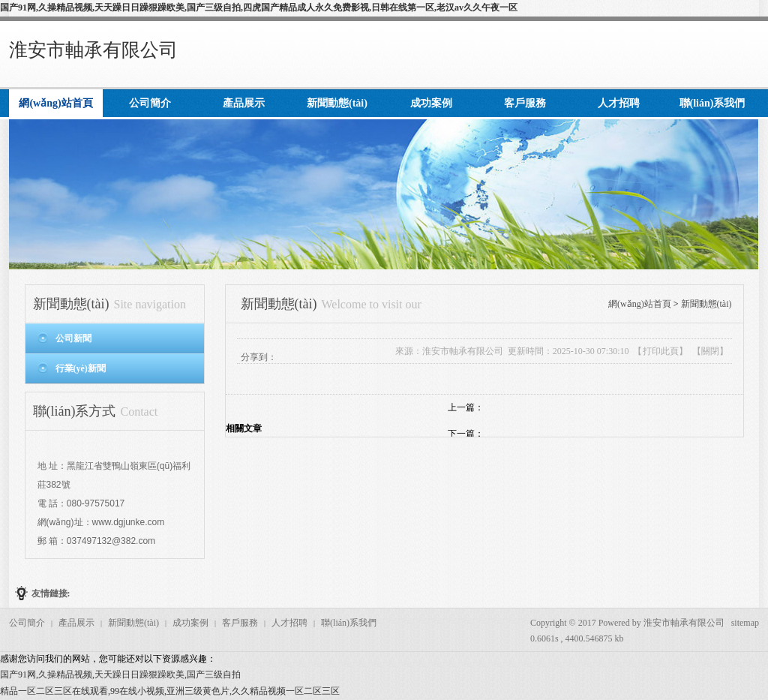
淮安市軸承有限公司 (93, 50)
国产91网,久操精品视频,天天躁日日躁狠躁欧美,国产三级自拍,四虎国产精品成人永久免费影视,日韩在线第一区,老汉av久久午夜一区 (259, 8)
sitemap (745, 623)
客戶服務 (240, 623)
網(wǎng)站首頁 (640, 304)
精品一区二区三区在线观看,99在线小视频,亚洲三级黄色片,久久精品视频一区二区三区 (170, 691)
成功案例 (190, 623)
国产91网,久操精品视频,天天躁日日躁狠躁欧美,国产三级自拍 (120, 674)
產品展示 (76, 623)
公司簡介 (27, 623)
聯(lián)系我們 (349, 623)
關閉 (710, 351)
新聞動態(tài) (706, 304)
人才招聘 (289, 623)
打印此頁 (661, 351)
